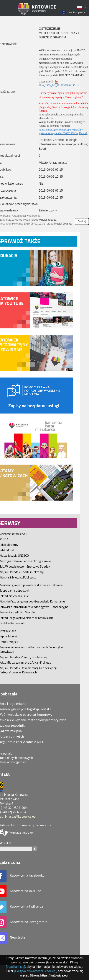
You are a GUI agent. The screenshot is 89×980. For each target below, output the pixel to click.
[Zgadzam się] (15, 967)
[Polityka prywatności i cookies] (35, 971)
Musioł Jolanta (48, 220)
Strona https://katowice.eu (49, 975)
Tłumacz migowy (21, 832)
